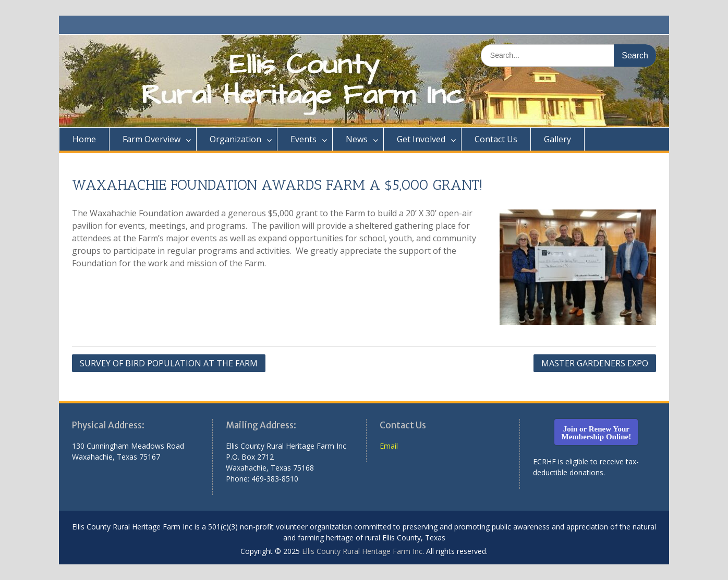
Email (389, 446)
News (357, 139)
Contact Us (496, 139)
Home (84, 139)
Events (304, 139)
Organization (235, 139)
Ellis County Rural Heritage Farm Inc (362, 551)
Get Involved (421, 139)
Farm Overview (151, 139)
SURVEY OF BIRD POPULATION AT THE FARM (169, 363)
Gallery (557, 139)
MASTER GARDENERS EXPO (595, 363)
